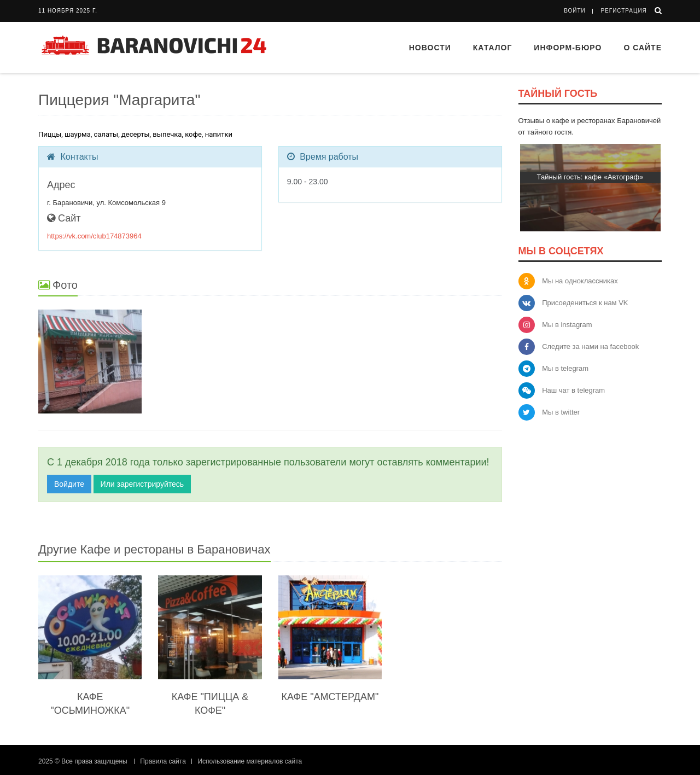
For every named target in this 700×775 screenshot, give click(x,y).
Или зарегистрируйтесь (142, 484)
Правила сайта (163, 761)
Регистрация (623, 11)
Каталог (493, 48)
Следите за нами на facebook (590, 346)
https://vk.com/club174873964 (94, 236)
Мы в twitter (561, 412)
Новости (430, 48)
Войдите (69, 484)
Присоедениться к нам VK (585, 303)
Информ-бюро (568, 48)
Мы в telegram (565, 368)
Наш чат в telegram (573, 390)
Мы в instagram (567, 325)
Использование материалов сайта (250, 761)
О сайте (643, 48)
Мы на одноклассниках (580, 281)
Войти (575, 11)
